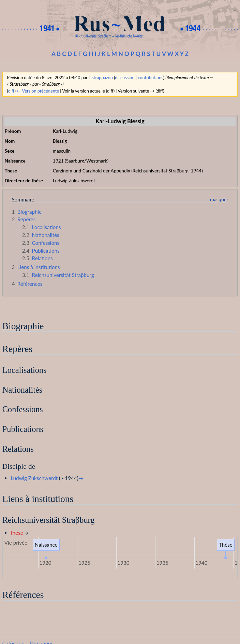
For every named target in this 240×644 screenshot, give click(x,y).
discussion (125, 78)
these (17, 533)
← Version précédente (38, 91)
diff (11, 91)
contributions (150, 78)
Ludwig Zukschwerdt (34, 478)
